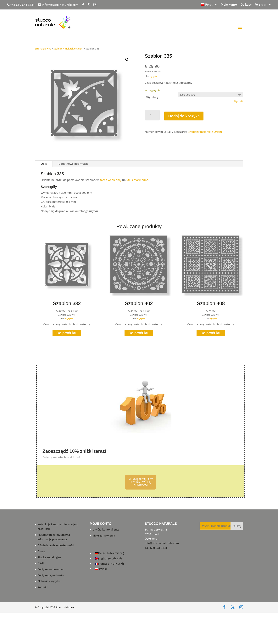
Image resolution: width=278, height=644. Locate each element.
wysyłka (154, 76)
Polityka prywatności (51, 575)
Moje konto (229, 5)
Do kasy (246, 5)
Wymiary (152, 97)
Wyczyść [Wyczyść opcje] (239, 101)
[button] (127, 60)
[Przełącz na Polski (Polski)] (109, 569)
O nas (41, 551)
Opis (44, 164)
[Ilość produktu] (152, 115)
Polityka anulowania (50, 569)
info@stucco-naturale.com (162, 543)
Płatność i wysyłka (49, 581)
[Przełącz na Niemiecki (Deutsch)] (109, 553)
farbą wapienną (110, 180)
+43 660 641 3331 (22, 5)
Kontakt (42, 587)
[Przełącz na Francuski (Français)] (109, 564)
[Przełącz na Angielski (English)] (109, 558)
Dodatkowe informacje (73, 164)
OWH (41, 563)
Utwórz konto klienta (106, 529)
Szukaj (237, 526)
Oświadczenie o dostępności (56, 545)
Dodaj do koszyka (184, 116)
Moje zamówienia (104, 535)
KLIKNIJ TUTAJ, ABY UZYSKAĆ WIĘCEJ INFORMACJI (141, 482)
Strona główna (43, 49)
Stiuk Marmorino (137, 180)
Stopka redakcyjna (49, 557)
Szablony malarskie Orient (68, 49)
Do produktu (67, 333)
